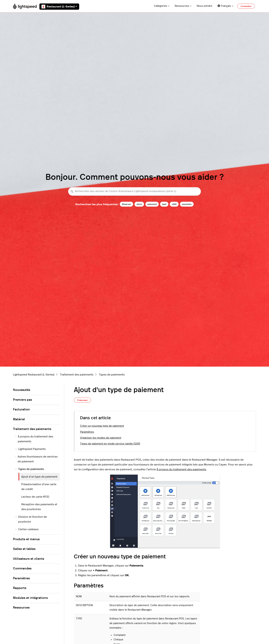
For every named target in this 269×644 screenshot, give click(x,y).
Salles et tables (24, 549)
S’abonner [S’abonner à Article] (82, 400)
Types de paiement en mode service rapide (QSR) (110, 444)
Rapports (20, 588)
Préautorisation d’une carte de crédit (39, 487)
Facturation (21, 410)
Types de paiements (112, 375)
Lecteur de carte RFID (35, 497)
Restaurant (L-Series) (59, 7)
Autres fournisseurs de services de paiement (36, 459)
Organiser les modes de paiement (101, 438)
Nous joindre (205, 6)
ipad (164, 204)
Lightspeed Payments (30, 449)
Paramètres (87, 432)
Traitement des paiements (77, 375)
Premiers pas (22, 400)
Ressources (183, 6)
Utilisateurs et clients (29, 559)
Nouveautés (22, 390)
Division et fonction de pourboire (31, 519)
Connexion (246, 6)
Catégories (162, 6)
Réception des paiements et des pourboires (39, 507)
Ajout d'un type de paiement (39, 477)
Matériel (19, 419)
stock (139, 204)
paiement (152, 204)
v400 (174, 204)
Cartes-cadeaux (27, 529)
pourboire (187, 204)
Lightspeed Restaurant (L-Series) (34, 375)
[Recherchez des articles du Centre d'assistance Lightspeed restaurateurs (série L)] (134, 191)
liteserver (126, 204)
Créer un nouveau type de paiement (102, 426)
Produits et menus (26, 539)
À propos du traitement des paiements (181, 469)
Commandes (22, 569)
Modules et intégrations (30, 598)
